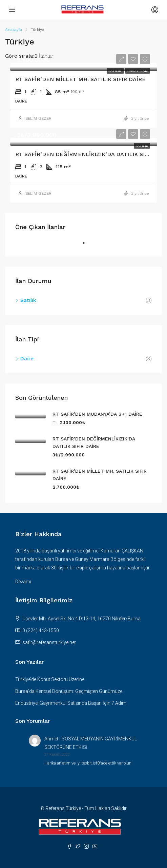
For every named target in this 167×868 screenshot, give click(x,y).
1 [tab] (87, 246)
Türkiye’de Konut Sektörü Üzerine (50, 679)
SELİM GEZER (38, 118)
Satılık (28, 300)
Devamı (23, 582)
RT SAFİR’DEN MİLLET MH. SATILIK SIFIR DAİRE (80, 79)
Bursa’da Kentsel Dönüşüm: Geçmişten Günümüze (69, 691)
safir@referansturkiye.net (49, 642)
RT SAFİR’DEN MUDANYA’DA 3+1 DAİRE (97, 414)
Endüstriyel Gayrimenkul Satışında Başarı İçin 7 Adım (71, 703)
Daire (27, 359)
